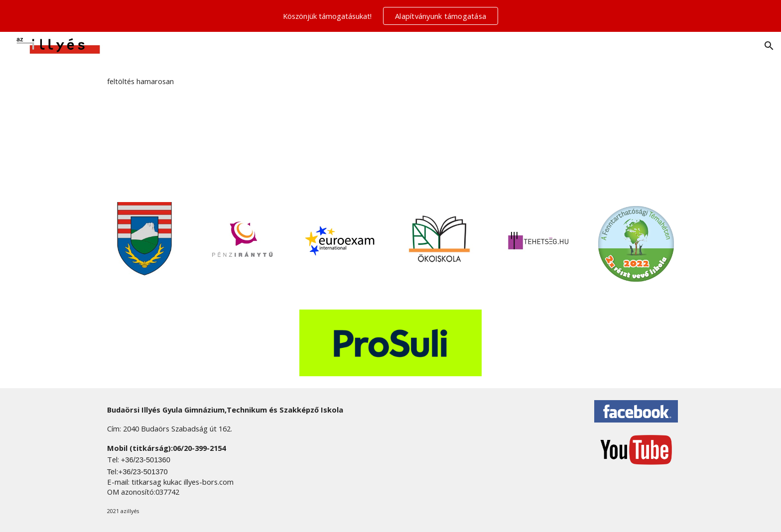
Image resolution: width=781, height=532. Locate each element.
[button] (769, 46)
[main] (390, 81)
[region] (390, 16)
